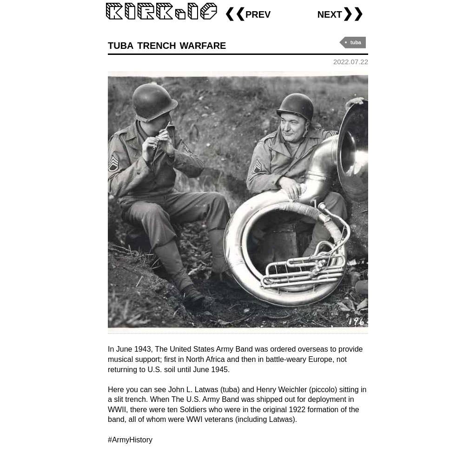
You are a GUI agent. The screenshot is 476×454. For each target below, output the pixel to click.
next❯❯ (340, 13)
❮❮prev (247, 13)
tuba (356, 42)
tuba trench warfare (167, 44)
